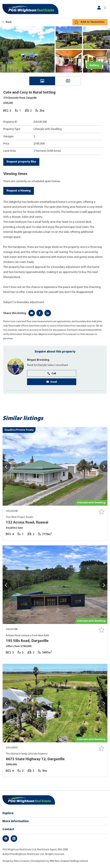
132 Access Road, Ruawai (28, 523)
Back (7, 22)
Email (52, 382)
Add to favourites (92, 22)
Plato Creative (21, 862)
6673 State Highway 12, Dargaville (36, 760)
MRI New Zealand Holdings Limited (69, 862)
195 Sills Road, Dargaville (28, 641)
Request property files (22, 162)
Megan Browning (39, 360)
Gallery (94, 65)
